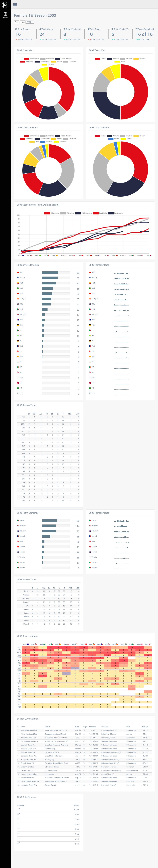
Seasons (5, 15)
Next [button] (23, 22)
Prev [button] (17, 22)
